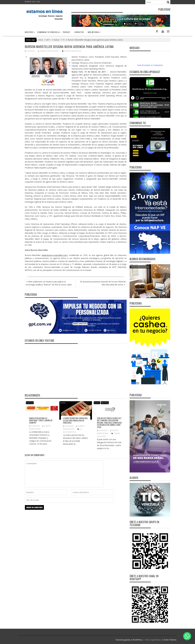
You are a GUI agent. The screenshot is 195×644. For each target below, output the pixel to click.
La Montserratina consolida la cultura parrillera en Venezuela (75, 420)
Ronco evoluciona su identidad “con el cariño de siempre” (41, 420)
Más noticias (93, 32)
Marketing (105, 403)
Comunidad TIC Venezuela (48, 32)
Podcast (67, 32)
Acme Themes (170, 640)
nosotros (29, 32)
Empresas (30, 403)
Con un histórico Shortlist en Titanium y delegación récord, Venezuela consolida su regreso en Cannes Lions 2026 (109, 423)
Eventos (63, 403)
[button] (187, 636)
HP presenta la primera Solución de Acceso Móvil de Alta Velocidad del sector (103, 283)
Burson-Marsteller (73, 51)
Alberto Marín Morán (48, 51)
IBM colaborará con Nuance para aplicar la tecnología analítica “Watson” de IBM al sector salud (49, 283)
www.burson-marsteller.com (55, 255)
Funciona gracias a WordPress (129, 640)
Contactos (79, 32)
